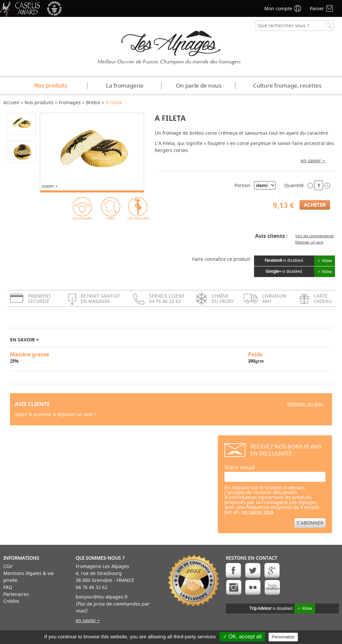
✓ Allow (325, 261)
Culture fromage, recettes (287, 86)
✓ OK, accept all (242, 637)
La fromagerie (125, 86)
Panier (317, 9)
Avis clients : (271, 236)
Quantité (294, 186)
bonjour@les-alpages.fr (102, 597)
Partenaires (16, 594)
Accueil (11, 103)
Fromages (70, 103)
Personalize (283, 637)
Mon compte (278, 9)
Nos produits (51, 86)
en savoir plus (258, 512)
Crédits (11, 601)
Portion (242, 186)
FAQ (8, 587)
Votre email (240, 468)
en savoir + (313, 161)
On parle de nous (199, 86)
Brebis (93, 103)
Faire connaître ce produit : (222, 259)
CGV (8, 567)
